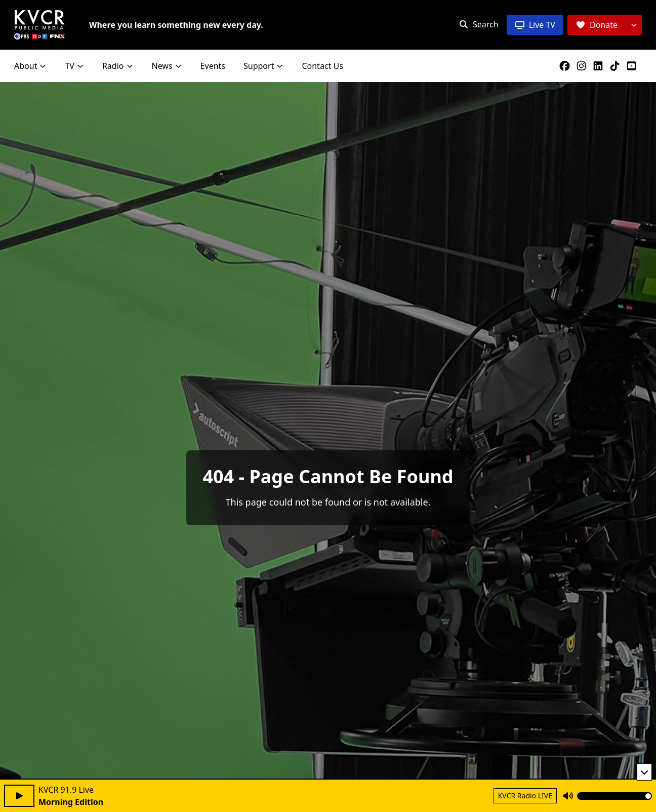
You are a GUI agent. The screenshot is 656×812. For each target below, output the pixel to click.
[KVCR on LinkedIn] (600, 66)
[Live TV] (535, 25)
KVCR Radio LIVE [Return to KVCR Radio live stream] (525, 796)
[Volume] (614, 796)
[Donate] (597, 25)
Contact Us (322, 66)
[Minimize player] (644, 772)
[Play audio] (19, 796)
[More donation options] (634, 25)
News (167, 66)
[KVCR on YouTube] (633, 66)
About (30, 66)
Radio (118, 66)
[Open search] (479, 24)
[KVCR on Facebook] (567, 66)
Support (263, 66)
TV (74, 66)
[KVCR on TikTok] (617, 66)
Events (213, 66)
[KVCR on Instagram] (583, 66)
